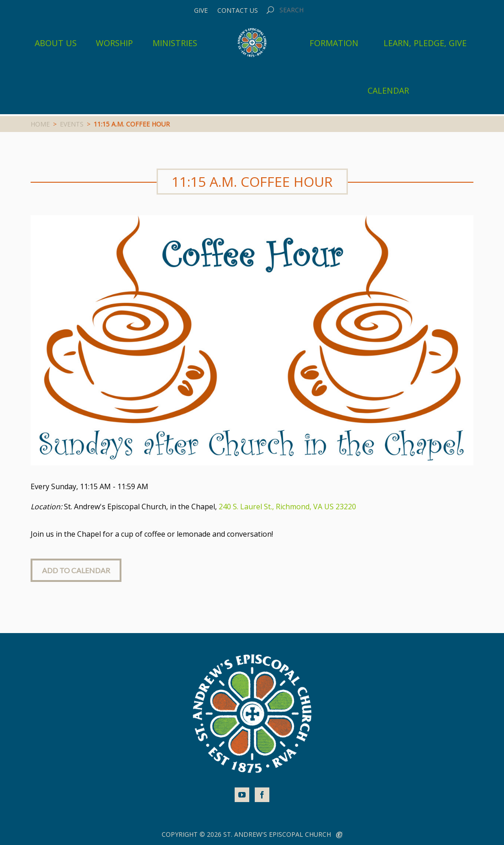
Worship (114, 43)
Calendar (388, 90)
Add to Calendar (76, 570)
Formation (334, 43)
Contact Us (238, 11)
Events (72, 124)
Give (201, 11)
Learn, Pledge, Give (425, 43)
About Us (56, 43)
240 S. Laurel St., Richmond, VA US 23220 (287, 507)
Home (40, 124)
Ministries (175, 43)
